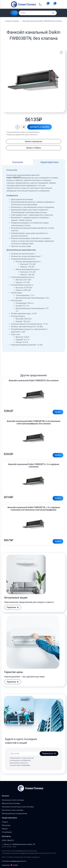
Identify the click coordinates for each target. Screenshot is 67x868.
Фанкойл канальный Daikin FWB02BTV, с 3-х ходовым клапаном (34, 465)
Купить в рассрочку (34, 141)
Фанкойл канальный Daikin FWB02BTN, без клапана (34, 380)
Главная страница (12, 21)
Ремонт (5, 829)
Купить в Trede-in (34, 148)
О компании (7, 832)
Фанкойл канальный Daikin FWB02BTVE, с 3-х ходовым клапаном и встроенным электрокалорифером (34, 509)
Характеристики (49, 162)
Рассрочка (6, 825)
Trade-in (5, 822)
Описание (18, 162)
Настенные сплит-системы (13, 800)
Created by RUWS (10, 865)
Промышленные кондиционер (14, 814)
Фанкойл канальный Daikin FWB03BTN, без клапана (42, 21)
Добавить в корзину (39, 127)
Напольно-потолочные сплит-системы (18, 807)
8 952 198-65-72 (8, 840)
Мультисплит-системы (11, 803)
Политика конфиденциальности (14, 861)
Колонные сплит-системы (13, 810)
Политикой (26, 765)
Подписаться (49, 754)
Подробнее (13, 607)
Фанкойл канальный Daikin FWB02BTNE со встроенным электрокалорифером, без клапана (33, 422)
